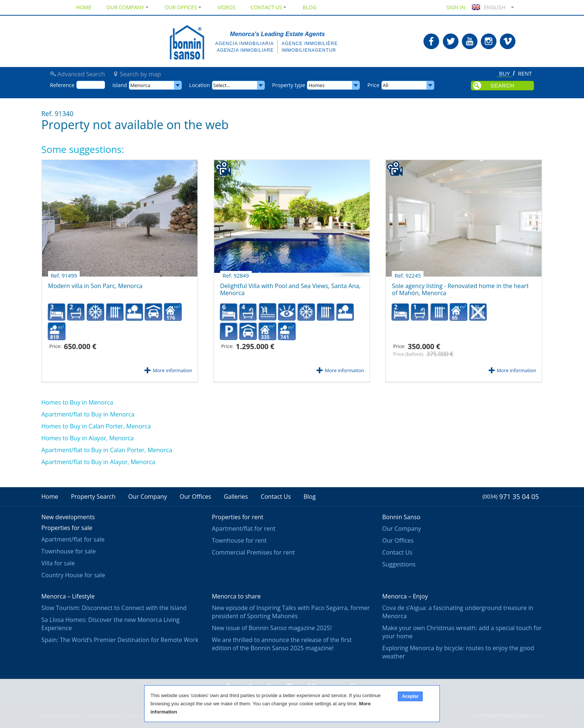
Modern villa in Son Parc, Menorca (95, 283)
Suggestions (399, 564)
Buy (504, 74)
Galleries (236, 496)
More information (172, 370)
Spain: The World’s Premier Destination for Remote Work (120, 640)
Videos (227, 7)
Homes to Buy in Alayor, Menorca (88, 438)
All (386, 85)
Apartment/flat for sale (73, 539)
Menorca (140, 85)
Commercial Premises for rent (253, 552)
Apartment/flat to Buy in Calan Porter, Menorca (107, 450)
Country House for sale (73, 575)
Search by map (140, 74)
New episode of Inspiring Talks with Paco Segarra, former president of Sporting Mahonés (291, 612)
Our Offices (184, 7)
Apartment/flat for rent (244, 529)
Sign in (456, 7)
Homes (316, 85)
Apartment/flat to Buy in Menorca (88, 414)
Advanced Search (81, 74)
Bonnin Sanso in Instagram (489, 41)
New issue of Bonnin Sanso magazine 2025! (272, 628)
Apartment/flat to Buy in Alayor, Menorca (98, 462)
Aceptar (410, 696)
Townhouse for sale (69, 551)
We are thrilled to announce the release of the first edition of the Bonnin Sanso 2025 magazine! (282, 644)
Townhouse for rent (239, 540)
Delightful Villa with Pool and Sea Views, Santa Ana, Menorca (291, 287)
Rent (525, 74)
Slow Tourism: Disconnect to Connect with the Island (114, 608)
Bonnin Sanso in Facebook (431, 41)
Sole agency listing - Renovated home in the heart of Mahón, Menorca (460, 287)
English (488, 7)
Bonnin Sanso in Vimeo (508, 41)
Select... (222, 85)
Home (84, 7)
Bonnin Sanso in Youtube (470, 41)
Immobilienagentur (309, 50)
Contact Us (269, 7)
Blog (309, 7)
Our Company (128, 7)
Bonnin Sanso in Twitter (451, 41)
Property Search (93, 496)
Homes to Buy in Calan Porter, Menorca (96, 426)
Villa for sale (58, 563)
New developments (68, 517)
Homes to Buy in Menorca (77, 402)
